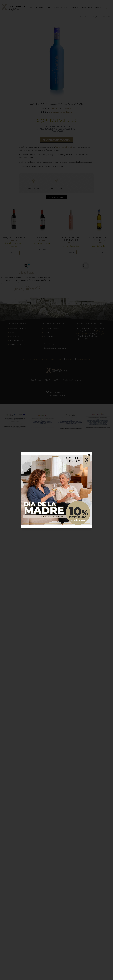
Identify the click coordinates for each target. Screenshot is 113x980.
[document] (56, 490)
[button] (89, 455)
